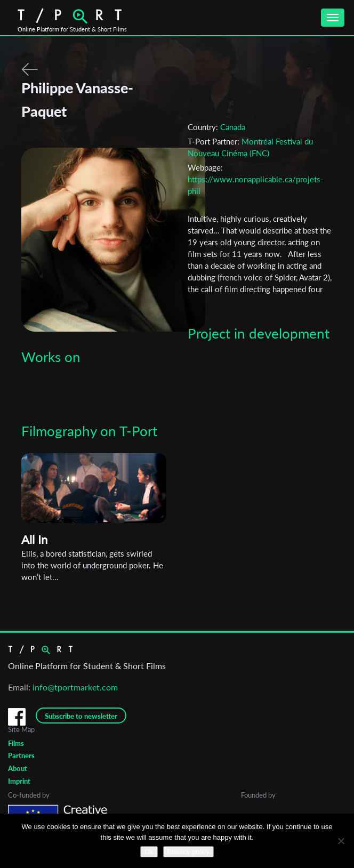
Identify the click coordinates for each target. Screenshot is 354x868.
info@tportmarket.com (75, 687)
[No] (341, 841)
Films (16, 743)
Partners (21, 756)
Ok (149, 852)
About (18, 768)
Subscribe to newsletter (81, 716)
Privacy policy (188, 852)
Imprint (19, 781)
